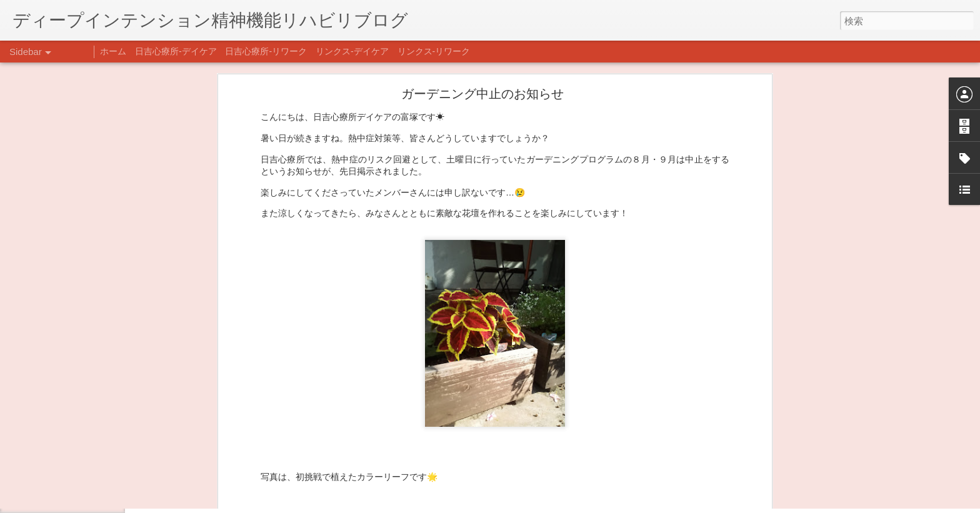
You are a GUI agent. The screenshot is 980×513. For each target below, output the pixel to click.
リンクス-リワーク (434, 51)
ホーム (113, 51)
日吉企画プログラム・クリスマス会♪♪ (94, 470)
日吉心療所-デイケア (176, 51)
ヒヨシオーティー (556, 427)
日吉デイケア (427, 452)
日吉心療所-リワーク (266, 51)
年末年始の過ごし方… (68, 442)
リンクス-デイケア (352, 51)
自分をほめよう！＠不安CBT (79, 498)
